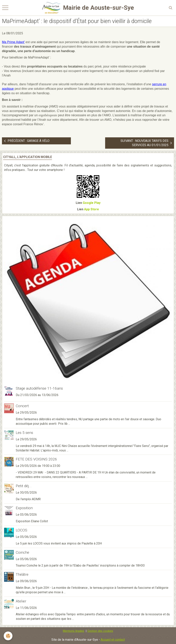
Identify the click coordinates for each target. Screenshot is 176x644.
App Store (92, 209)
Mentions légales (73, 631)
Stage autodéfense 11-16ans (39, 388)
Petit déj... (24, 486)
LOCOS (22, 530)
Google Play (92, 203)
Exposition (24, 508)
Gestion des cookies (100, 631)
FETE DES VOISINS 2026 (36, 459)
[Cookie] (8, 636)
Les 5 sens (24, 433)
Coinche (22, 552)
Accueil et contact (113, 640)
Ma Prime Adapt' (13, 42)
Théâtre (22, 574)
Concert (22, 406)
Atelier (21, 601)
